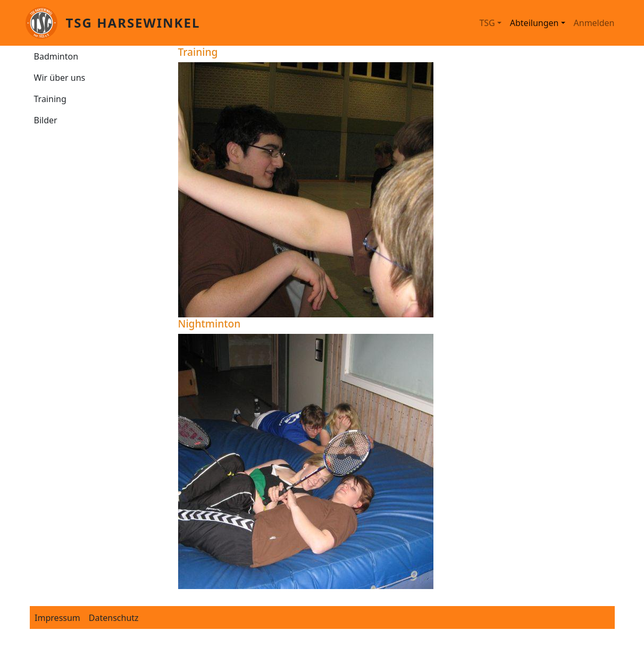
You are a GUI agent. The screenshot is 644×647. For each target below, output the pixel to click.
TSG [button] (487, 23)
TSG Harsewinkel (133, 23)
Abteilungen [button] (534, 23)
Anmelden (594, 23)
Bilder (46, 120)
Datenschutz (114, 618)
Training (50, 99)
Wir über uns (60, 78)
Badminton (56, 56)
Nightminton (210, 324)
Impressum (57, 618)
